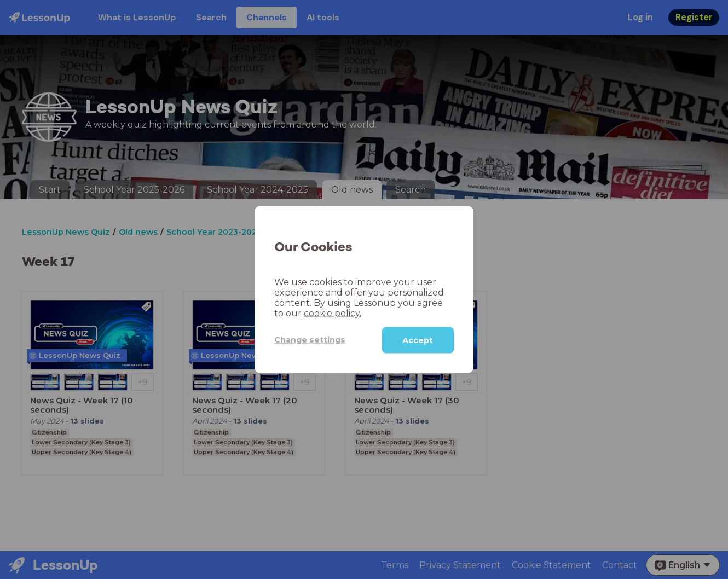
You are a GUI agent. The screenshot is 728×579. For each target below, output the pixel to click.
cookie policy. (333, 313)
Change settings (310, 340)
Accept (418, 340)
